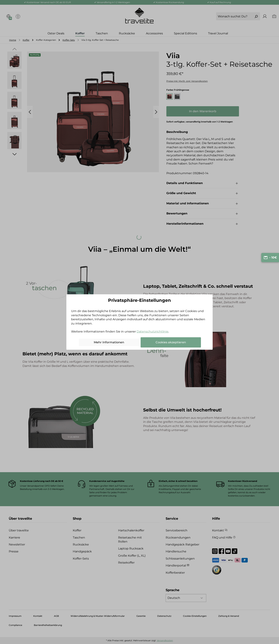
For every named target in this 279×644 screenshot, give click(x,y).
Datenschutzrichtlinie (152, 332)
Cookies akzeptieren (171, 342)
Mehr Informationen (109, 342)
